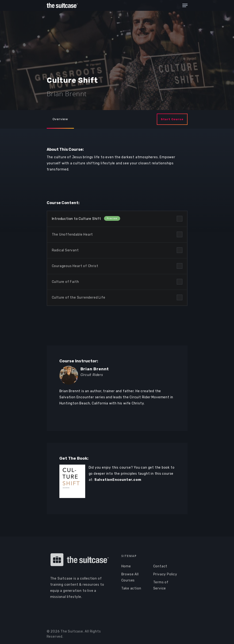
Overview (60, 119)
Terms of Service (161, 585)
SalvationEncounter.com (118, 480)
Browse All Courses (130, 577)
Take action (131, 588)
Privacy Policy (165, 574)
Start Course (172, 119)
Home (126, 566)
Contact (160, 566)
